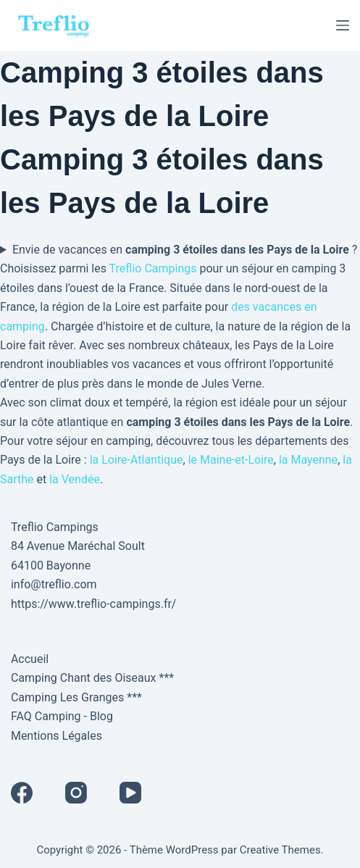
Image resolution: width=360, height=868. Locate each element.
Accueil (30, 659)
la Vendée (75, 479)
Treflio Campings (153, 268)
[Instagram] (76, 793)
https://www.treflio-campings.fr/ (94, 604)
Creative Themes (280, 850)
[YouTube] (130, 793)
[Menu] (343, 25)
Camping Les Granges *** (76, 697)
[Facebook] (22, 793)
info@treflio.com (54, 584)
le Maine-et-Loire (231, 460)
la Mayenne (308, 460)
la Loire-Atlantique (137, 460)
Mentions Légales (56, 736)
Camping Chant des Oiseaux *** (92, 678)
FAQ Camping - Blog (62, 716)
